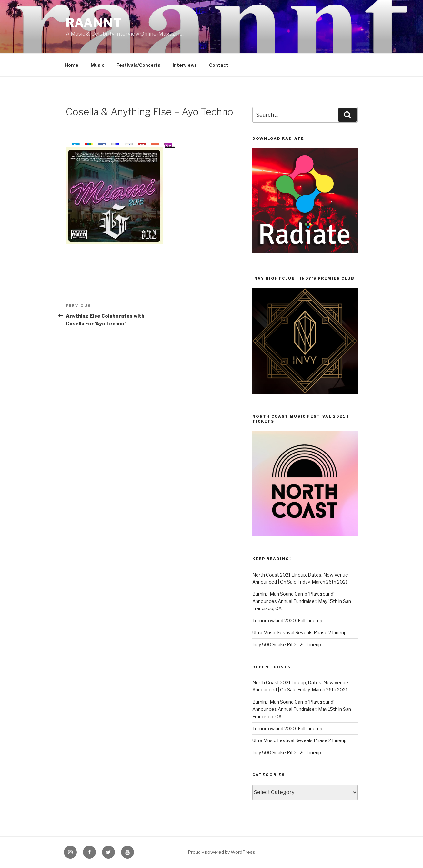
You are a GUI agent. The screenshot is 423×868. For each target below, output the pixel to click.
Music (97, 65)
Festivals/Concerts (138, 65)
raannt (94, 23)
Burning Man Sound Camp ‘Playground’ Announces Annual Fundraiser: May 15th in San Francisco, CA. (302, 601)
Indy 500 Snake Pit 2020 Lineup (287, 644)
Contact (219, 65)
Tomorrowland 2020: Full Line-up (287, 621)
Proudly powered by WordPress (222, 852)
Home (72, 65)
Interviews (185, 65)
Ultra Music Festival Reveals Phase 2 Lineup (299, 633)
